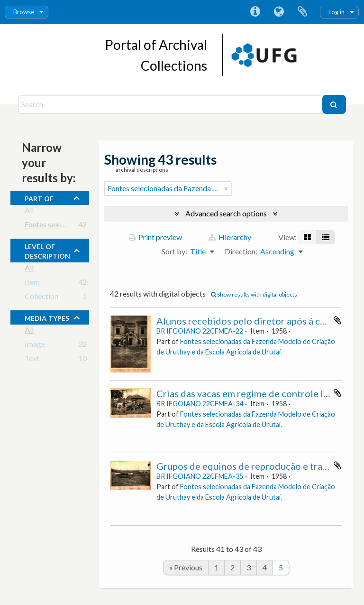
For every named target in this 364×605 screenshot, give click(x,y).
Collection (41, 298)
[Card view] (307, 237)
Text (32, 360)
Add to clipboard (337, 320)
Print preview (155, 237)
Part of (39, 197)
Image (35, 346)
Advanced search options (226, 213)
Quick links (255, 12)
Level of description (47, 250)
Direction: (241, 251)
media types (47, 317)
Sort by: (174, 251)
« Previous (186, 567)
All (29, 212)
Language (279, 12)
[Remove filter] (226, 188)
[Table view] (326, 237)
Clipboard (302, 12)
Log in (337, 12)
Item (32, 284)
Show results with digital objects (254, 294)
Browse (24, 12)
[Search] (171, 104)
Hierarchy (230, 237)
